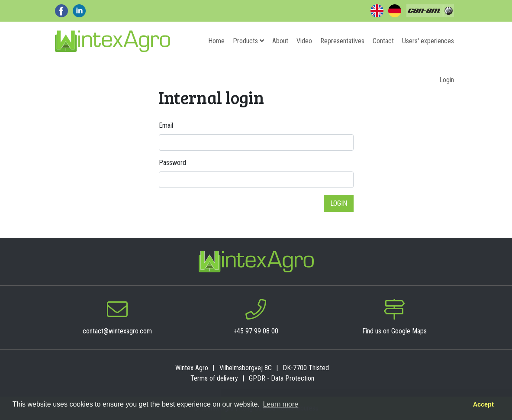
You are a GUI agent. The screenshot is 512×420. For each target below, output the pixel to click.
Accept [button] (483, 404)
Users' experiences (428, 41)
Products (248, 41)
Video (304, 41)
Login (447, 80)
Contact (383, 41)
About (280, 41)
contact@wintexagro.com (117, 331)
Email (166, 125)
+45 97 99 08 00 (256, 331)
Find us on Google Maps (394, 331)
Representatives (342, 41)
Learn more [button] (280, 404)
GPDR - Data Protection (282, 378)
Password (172, 163)
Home (216, 41)
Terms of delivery (214, 378)
